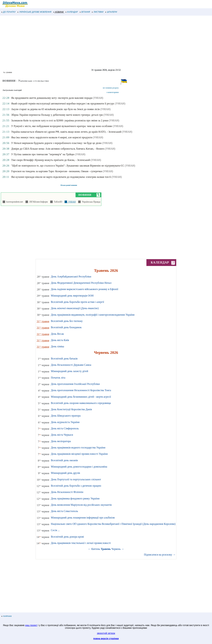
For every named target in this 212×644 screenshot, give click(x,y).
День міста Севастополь (64, 511)
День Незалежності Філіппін (67, 492)
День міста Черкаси (62, 435)
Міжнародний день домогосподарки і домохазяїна (79, 467)
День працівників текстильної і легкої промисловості (81, 543)
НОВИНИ (59, 12)
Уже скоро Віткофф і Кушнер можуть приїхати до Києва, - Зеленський (51, 160)
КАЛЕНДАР (72, 12)
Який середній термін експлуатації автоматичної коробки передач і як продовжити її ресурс (63, 104)
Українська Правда (91, 202)
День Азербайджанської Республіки (71, 277)
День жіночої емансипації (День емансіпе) (75, 308)
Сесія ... (55, 530)
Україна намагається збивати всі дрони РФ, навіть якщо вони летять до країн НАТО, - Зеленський (66, 132)
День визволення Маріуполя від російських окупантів (81, 505)
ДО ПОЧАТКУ (9, 12)
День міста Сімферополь (65, 428)
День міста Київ (60, 340)
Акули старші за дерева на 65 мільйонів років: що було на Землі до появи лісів (55, 109)
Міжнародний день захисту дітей (69, 371)
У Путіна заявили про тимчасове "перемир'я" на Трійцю (43, 154)
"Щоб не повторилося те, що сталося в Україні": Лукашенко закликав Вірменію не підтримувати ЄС (68, 166)
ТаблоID (57, 202)
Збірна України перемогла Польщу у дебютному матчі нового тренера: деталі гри (57, 115)
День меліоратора (61, 441)
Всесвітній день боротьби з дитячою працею (76, 486)
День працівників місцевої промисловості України (79, 454)
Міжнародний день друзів (65, 473)
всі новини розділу (111, 88)
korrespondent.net (14, 202)
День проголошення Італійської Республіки (75, 384)
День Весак (57, 334)
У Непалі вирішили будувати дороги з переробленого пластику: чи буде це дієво (56, 143)
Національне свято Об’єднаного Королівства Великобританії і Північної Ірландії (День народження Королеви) (113, 524)
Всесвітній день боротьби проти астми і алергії (77, 302)
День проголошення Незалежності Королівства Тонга (81, 390)
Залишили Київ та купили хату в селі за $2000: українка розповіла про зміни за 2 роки (60, 120)
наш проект (31, 625)
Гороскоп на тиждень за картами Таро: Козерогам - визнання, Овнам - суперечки (57, 171)
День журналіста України (65, 422)
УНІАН (71, 202)
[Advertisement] (99, 42)
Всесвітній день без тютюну (67, 321)
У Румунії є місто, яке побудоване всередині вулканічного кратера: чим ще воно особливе (62, 126)
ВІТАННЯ (85, 12)
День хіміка (57, 346)
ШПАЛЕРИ (111, 12)
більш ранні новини (69, 185)
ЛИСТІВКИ (98, 12)
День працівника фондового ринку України (75, 498)
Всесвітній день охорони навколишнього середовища (81, 403)
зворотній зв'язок (106, 633)
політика (7, 616)
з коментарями (112, 92)
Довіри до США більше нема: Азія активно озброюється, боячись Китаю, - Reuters (58, 149)
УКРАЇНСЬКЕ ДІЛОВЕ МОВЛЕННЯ (35, 12)
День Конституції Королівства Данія (71, 409)
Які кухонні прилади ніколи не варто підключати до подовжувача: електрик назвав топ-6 (61, 177)
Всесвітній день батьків (64, 359)
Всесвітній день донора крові (67, 537)
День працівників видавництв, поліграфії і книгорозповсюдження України (93, 315)
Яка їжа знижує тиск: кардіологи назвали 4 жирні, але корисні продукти (52, 137)
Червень (116, 549)
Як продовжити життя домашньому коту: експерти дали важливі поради (52, 98)
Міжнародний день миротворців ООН (72, 296)
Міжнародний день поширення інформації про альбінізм (83, 518)
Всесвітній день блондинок (66, 327)
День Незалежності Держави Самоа (71, 365)
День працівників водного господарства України (78, 448)
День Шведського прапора (66, 416)
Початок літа (58, 378)
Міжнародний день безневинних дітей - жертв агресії (81, 397)
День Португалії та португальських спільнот (76, 479)
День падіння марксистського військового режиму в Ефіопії (85, 289)
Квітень (96, 549)
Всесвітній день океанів (64, 460)
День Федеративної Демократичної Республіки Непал (81, 283)
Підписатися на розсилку (160, 555)
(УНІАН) (98, 98)
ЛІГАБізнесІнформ (38, 202)
